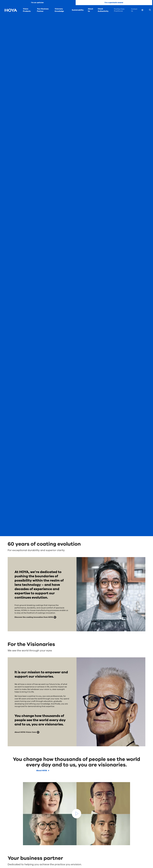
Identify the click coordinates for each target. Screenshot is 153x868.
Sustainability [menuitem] (78, 10)
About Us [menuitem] (90, 10)
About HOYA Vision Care (25, 732)
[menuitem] (144, 10)
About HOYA (42, 771)
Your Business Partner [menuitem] (43, 10)
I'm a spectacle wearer (114, 3)
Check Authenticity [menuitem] (103, 10)
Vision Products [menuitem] (27, 10)
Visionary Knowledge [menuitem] (59, 10)
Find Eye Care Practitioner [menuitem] (119, 10)
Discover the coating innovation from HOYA (34, 617)
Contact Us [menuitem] (134, 10)
